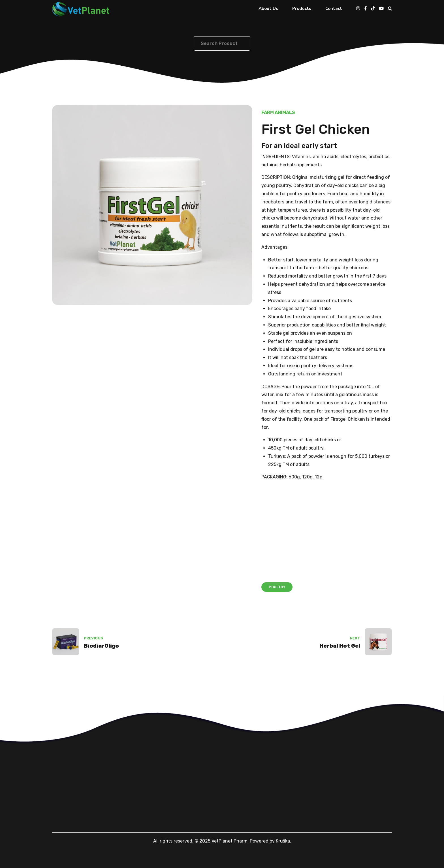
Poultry (277, 587)
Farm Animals (278, 112)
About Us (268, 8)
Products (302, 8)
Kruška (283, 841)
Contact (334, 8)
